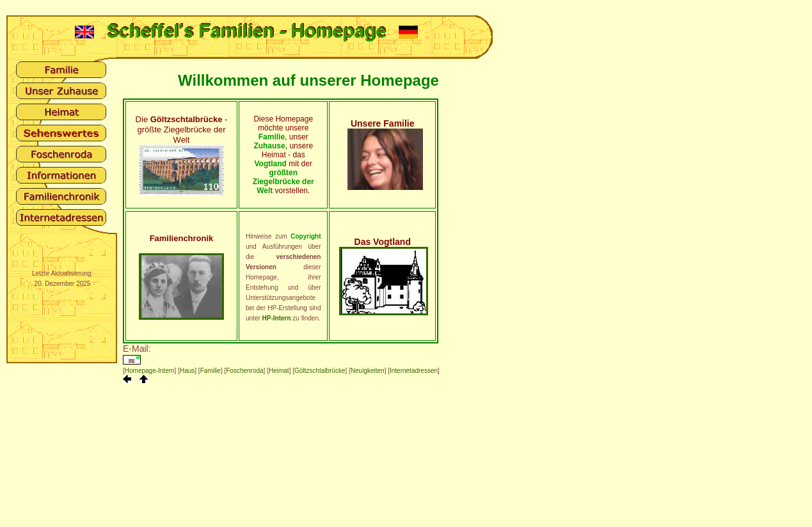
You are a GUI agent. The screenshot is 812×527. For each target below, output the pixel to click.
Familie (211, 371)
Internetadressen (414, 371)
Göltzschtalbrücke (320, 371)
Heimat (279, 371)
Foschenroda (244, 371)
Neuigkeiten (368, 371)
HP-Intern (277, 318)
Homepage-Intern (150, 371)
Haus (187, 371)
